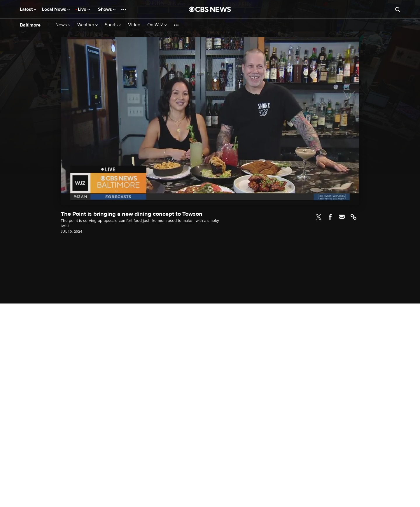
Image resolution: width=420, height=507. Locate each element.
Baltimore (30, 25)
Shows (107, 9)
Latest (28, 9)
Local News (56, 9)
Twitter (318, 217)
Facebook (330, 217)
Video (134, 25)
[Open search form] (398, 9)
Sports (113, 25)
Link (353, 217)
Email (342, 217)
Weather (87, 25)
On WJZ (157, 25)
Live (84, 9)
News (63, 25)
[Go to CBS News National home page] (210, 9)
